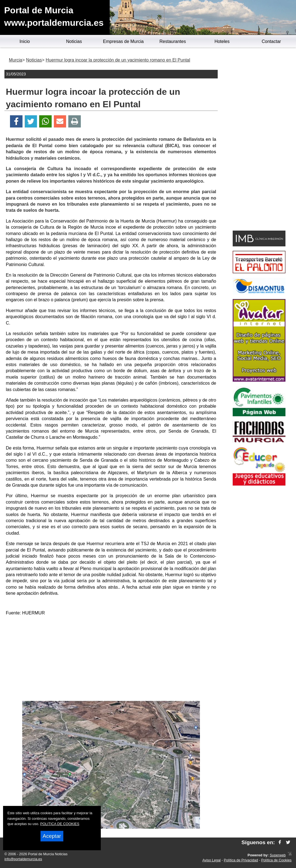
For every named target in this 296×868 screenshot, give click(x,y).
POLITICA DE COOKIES (60, 824)
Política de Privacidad (241, 860)
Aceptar (52, 836)
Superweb (278, 855)
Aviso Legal (212, 860)
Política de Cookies (276, 860)
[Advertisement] (111, 659)
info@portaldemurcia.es (23, 859)
